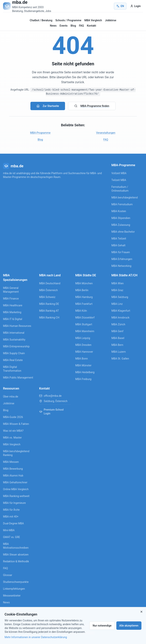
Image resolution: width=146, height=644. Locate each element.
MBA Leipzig (83, 338)
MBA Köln (81, 311)
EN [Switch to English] (120, 6)
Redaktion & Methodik (16, 561)
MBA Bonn (82, 359)
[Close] (141, 612)
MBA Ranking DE (49, 304)
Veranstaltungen (106, 133)
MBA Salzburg (120, 297)
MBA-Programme (40, 133)
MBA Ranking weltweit (16, 496)
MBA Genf (117, 331)
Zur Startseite (48, 106)
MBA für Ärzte (11, 510)
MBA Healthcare (13, 305)
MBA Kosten (119, 211)
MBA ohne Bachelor (123, 232)
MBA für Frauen (121, 252)
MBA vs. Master (12, 438)
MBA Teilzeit (119, 239)
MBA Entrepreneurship (16, 346)
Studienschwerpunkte (16, 582)
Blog (73, 26)
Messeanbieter (12, 596)
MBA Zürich (118, 324)
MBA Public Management (18, 378)
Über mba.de (11, 397)
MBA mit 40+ (11, 517)
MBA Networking (121, 266)
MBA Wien (118, 283)
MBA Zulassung (121, 225)
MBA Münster (83, 365)
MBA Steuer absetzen (16, 555)
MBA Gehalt (118, 245)
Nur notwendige (102, 626)
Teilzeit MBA (119, 180)
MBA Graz (117, 290)
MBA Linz (117, 304)
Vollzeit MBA (119, 173)
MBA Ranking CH (49, 318)
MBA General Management (11, 290)
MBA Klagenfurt (121, 311)
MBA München (84, 283)
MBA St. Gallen (120, 359)
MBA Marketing (12, 312)
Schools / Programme (68, 20)
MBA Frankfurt (84, 304)
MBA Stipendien (121, 218)
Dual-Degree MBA (13, 523)
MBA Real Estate (13, 360)
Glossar (8, 575)
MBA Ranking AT (49, 311)
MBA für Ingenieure (14, 503)
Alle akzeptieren (129, 626)
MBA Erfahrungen (122, 259)
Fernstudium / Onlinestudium (120, 189)
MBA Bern (117, 345)
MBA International (14, 333)
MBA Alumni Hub (13, 476)
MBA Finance (11, 299)
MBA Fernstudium (122, 204)
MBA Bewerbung (13, 469)
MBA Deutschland (50, 283)
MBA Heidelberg (85, 372)
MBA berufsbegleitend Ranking (16, 453)
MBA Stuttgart (84, 324)
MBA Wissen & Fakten (16, 424)
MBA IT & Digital (13, 319)
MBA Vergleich (93, 20)
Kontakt (92, 26)
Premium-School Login (51, 412)
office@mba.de (53, 396)
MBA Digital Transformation (12, 369)
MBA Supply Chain (14, 353)
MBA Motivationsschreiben (16, 546)
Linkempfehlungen (14, 589)
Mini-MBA (9, 530)
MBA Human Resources (17, 326)
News (53, 26)
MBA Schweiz (47, 297)
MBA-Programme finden (92, 106)
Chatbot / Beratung (41, 20)
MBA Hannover (84, 352)
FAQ (81, 26)
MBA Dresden (83, 345)
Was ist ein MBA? (13, 431)
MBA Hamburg (84, 297)
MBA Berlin (82, 290)
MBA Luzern (119, 352)
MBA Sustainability (14, 340)
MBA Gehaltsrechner (15, 482)
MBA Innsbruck (120, 318)
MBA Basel (118, 338)
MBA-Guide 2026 (13, 417)
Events (64, 26)
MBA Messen (11, 462)
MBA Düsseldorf (85, 318)
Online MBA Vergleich (16, 489)
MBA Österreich (48, 290)
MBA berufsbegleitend (125, 198)
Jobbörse (111, 20)
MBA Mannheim (85, 331)
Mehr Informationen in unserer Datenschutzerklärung (36, 637)
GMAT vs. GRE (12, 537)
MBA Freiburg (83, 379)
